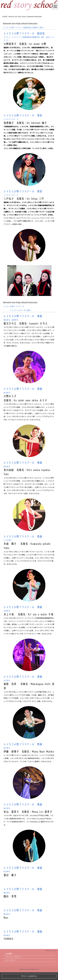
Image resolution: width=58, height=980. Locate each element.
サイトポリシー (11, 968)
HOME (5, 17)
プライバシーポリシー (13, 965)
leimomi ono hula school (17, 17)
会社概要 (9, 961)
